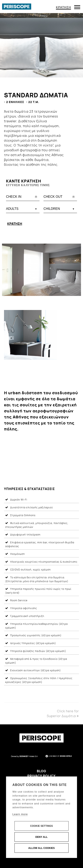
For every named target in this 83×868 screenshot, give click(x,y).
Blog (42, 771)
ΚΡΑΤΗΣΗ (63, 7)
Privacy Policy (41, 776)
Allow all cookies (41, 848)
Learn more (20, 814)
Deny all (42, 837)
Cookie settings (41, 826)
